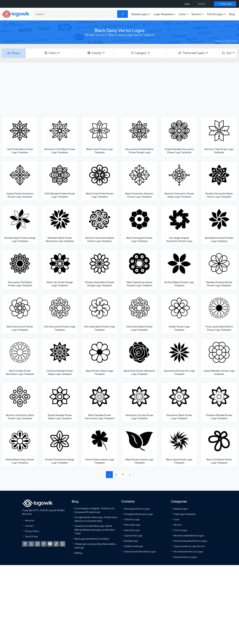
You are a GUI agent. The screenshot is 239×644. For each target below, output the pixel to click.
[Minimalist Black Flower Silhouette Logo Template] (60, 225)
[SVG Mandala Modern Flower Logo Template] (60, 181)
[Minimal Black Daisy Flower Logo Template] (20, 447)
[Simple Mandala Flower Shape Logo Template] (60, 402)
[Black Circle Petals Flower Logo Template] (100, 181)
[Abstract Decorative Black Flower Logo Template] (100, 225)
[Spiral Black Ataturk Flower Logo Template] (219, 225)
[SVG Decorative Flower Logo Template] (60, 314)
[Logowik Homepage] (16, 14)
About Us (30, 520)
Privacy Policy (32, 531)
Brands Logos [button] (140, 14)
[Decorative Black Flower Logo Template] (139, 314)
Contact (29, 526)
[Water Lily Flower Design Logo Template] (60, 269)
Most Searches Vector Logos (188, 552)
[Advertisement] (120, 89)
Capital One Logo (133, 535)
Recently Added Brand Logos (189, 535)
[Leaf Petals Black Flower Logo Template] (20, 136)
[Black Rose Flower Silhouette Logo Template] (139, 358)
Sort (227, 53)
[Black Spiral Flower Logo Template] (179, 447)
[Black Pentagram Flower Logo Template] (139, 225)
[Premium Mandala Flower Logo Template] (219, 402)
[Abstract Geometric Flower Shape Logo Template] (179, 181)
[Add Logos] (225, 4)
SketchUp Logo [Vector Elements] (132, 525)
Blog (232, 14)
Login (187, 4)
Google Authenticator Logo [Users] (139, 514)
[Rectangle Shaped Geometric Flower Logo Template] (179, 225)
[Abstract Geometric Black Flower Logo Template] (20, 402)
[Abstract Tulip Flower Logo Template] (219, 136)
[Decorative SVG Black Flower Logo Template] (20, 269)
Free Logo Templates (185, 514)
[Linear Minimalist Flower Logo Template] (219, 358)
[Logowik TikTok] (56, 544)
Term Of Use (31, 537)
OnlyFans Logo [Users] (132, 519)
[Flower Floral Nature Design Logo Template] (60, 447)
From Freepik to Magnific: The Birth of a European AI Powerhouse (95, 510)
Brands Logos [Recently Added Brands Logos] (181, 509)
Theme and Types (191, 53)
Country (94, 53)
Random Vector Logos (185, 557)
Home (219, 41)
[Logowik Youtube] (50, 544)
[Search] (75, 14)
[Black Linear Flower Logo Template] (100, 136)
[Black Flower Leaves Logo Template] (139, 447)
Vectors (178, 525)
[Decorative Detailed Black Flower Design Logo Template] (139, 136)
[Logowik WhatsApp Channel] (62, 544)
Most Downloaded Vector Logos (190, 541)
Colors (50, 53)
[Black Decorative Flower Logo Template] (20, 314)
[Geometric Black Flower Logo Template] (179, 402)
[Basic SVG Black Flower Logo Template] (219, 447)
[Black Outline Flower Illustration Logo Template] (20, 358)
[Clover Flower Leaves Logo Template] (100, 447)
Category (139, 53)
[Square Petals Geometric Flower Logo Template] (20, 181)
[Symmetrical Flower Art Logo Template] (179, 358)
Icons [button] (182, 14)
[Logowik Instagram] (37, 544)
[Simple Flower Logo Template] (179, 314)
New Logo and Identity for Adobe (92, 539)
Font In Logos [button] (215, 14)
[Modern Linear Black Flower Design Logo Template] (100, 269)
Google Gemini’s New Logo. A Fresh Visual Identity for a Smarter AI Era (96, 519)
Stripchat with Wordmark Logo (140, 552)
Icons (176, 519)
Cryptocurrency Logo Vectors (189, 546)
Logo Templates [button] (163, 14)
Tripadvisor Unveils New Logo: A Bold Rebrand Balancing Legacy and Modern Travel (95, 530)
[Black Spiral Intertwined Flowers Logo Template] (139, 269)
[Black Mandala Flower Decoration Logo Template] (100, 402)
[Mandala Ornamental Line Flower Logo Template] (219, 269)
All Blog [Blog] (78, 553)
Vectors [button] (196, 14)
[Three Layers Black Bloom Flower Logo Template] (219, 314)
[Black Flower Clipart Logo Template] (100, 358)
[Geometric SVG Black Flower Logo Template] (60, 136)
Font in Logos (181, 530)
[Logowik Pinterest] (44, 544)
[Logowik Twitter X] (31, 544)
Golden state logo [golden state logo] (134, 546)
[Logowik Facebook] (25, 544)
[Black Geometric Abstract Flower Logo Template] (139, 181)
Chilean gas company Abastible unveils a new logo (95, 546)
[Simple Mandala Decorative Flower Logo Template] (179, 136)
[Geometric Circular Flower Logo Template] (139, 402)
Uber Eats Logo (132, 530)
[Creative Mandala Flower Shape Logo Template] (60, 358)
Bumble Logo (131, 541)
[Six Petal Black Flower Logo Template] (179, 269)
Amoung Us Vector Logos (137, 509)
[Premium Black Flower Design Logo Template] (20, 225)
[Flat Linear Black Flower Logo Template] (100, 314)
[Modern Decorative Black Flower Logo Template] (219, 181)
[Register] (202, 4)
